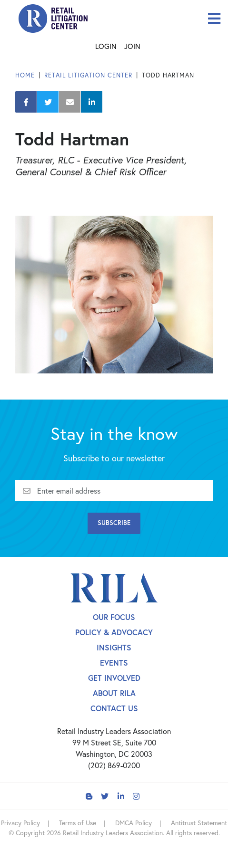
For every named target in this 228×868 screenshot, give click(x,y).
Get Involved (114, 678)
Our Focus (114, 617)
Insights (114, 647)
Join (132, 46)
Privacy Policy (20, 823)
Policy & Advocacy (114, 632)
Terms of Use (78, 823)
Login (106, 46)
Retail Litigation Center (88, 75)
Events (114, 663)
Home (25, 75)
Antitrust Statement (199, 823)
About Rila (114, 693)
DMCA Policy (134, 823)
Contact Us (114, 708)
